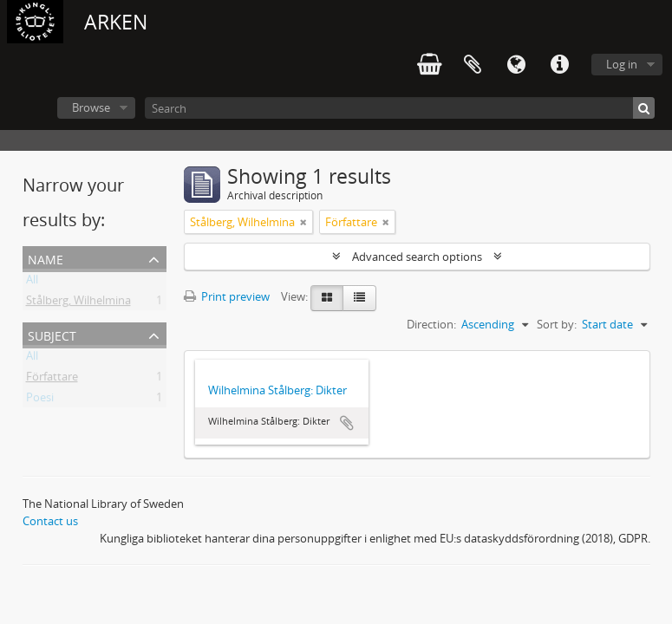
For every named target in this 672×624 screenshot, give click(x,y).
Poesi (40, 400)
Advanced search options (417, 257)
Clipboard (473, 65)
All (32, 283)
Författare (52, 380)
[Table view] (359, 298)
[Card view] (327, 298)
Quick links (559, 65)
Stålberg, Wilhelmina (78, 303)
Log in (622, 64)
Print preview (227, 296)
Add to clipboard (347, 423)
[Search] (400, 108)
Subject (52, 334)
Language (516, 65)
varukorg (429, 65)
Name (46, 258)
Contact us (50, 521)
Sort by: (557, 324)
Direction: (431, 324)
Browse (91, 107)
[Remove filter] (303, 222)
